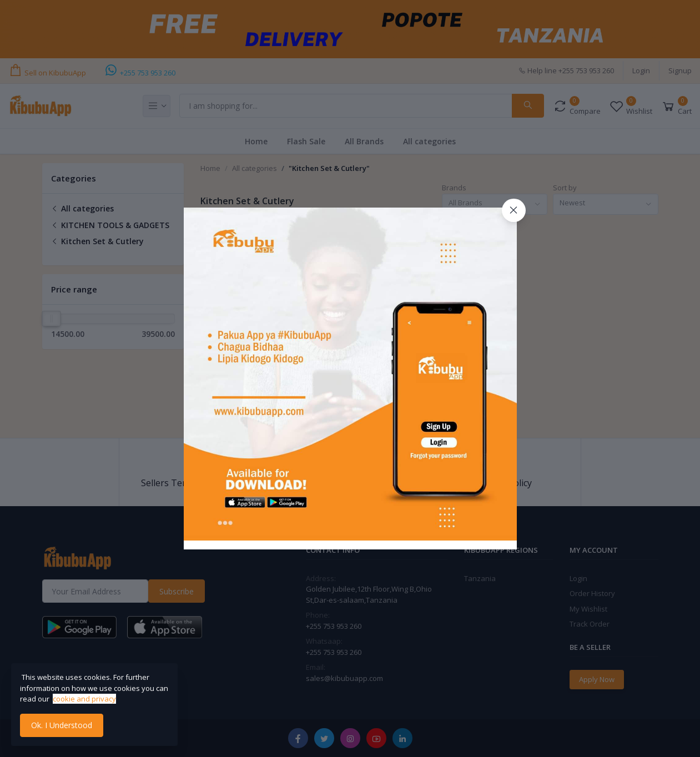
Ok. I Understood (62, 725)
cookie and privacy (84, 699)
